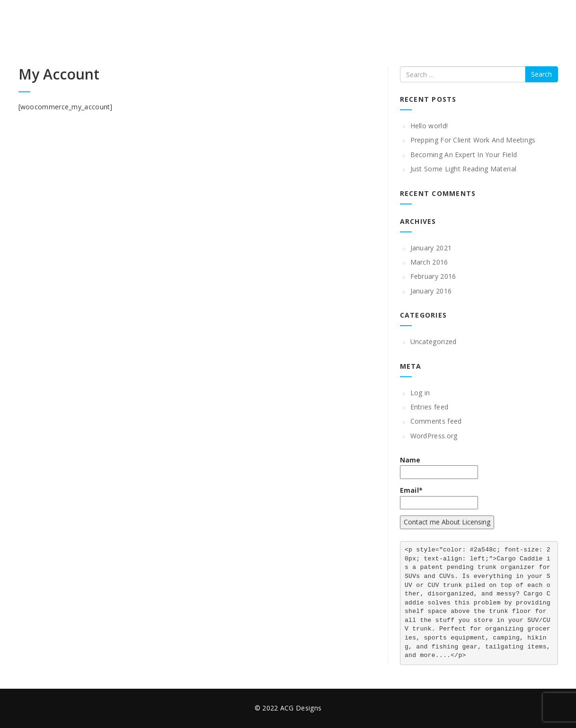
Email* (439, 497)
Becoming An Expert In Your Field (464, 155)
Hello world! (429, 126)
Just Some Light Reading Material (464, 169)
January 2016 (431, 291)
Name (439, 467)
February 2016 (433, 276)
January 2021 (431, 248)
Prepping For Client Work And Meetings (473, 140)
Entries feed (430, 407)
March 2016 (429, 262)
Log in (420, 393)
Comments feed (436, 421)
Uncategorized (434, 342)
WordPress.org (434, 436)
